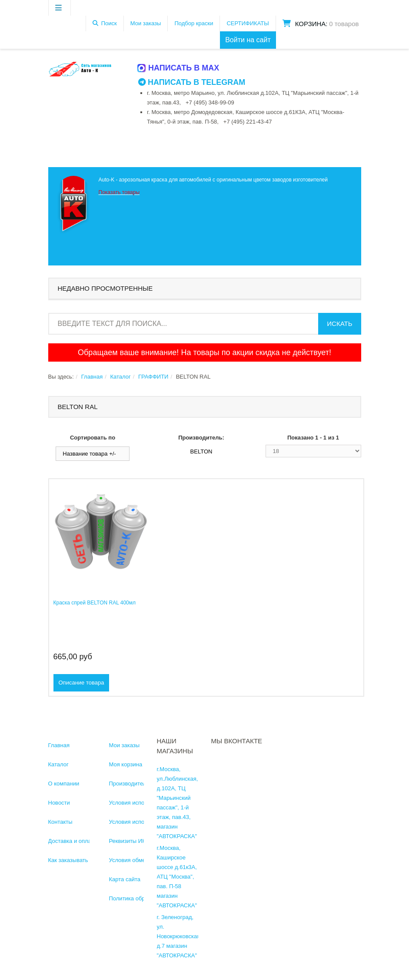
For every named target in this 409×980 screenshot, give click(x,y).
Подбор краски (194, 23)
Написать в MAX (179, 68)
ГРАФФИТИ (153, 377)
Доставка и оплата (73, 841)
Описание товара (81, 683)
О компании (64, 784)
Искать (339, 324)
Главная (92, 377)
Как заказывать (68, 860)
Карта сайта (125, 879)
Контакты (60, 822)
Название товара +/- (89, 454)
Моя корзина (126, 764)
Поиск (109, 23)
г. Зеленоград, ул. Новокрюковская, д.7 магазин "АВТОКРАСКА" (179, 936)
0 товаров (344, 24)
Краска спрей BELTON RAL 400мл (95, 603)
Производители (129, 784)
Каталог (120, 377)
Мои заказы (146, 23)
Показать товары (119, 192)
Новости (59, 803)
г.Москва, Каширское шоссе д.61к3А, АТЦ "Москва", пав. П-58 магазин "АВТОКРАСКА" (177, 877)
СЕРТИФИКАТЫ (248, 23)
